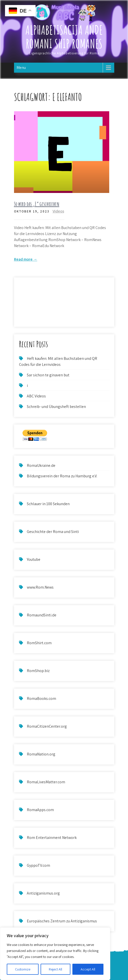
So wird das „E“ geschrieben (37, 204)
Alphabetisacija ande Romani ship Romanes (64, 37)
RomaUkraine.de (41, 465)
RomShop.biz (38, 671)
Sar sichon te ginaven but (48, 375)
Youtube (34, 559)
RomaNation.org (41, 754)
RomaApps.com (40, 810)
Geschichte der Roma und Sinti (53, 532)
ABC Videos (36, 396)
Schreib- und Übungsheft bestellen (56, 407)
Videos (58, 211)
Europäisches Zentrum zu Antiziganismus (62, 921)
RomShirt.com (39, 643)
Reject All (55, 969)
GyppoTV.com (38, 865)
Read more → (26, 259)
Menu (21, 68)
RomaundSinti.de (42, 615)
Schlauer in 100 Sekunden (48, 504)
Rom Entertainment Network (52, 838)
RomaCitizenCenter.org (47, 726)
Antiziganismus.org (43, 893)
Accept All (88, 969)
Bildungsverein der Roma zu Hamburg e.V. (62, 476)
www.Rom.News (40, 587)
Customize (23, 969)
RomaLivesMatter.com (46, 782)
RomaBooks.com (41, 698)
